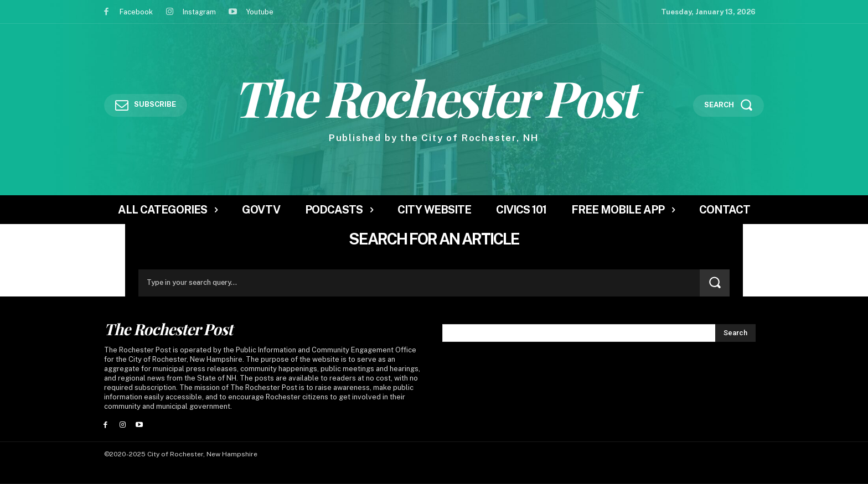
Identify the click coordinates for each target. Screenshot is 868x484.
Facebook (136, 12)
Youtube (260, 12)
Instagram (199, 12)
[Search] (715, 283)
